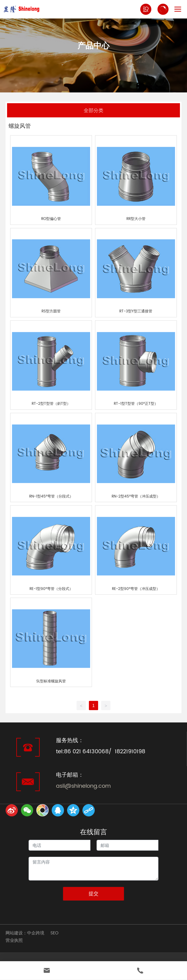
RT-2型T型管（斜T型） (51, 404)
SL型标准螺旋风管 (51, 681)
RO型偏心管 (51, 219)
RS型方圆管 (51, 311)
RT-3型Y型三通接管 (136, 311)
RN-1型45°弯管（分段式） (51, 496)
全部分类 (94, 110)
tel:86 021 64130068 (82, 752)
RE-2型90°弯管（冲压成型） (136, 589)
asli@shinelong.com (83, 786)
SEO (54, 933)
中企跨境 (36, 933)
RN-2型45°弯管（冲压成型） (136, 496)
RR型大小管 (136, 219)
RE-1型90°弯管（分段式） (51, 589)
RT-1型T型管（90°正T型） (136, 404)
